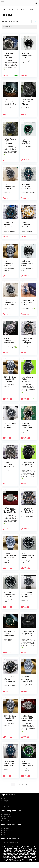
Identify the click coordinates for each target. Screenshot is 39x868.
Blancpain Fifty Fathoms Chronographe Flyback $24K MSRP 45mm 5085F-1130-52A (10, 682)
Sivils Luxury (11, 231)
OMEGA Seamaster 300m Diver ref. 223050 (9, 342)
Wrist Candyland (30, 193)
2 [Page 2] (16, 784)
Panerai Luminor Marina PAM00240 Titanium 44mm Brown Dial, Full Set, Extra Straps (9, 59)
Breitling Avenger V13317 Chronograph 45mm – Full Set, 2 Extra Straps (10, 143)
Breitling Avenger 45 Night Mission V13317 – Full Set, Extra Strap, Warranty (28, 636)
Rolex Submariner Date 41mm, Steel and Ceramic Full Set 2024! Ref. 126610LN (10, 305)
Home (4, 9)
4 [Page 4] (23, 784)
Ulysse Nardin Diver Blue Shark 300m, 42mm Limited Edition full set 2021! (9, 766)
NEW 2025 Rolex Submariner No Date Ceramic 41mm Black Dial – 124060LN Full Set (10, 721)
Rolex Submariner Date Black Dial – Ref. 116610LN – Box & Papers (10, 104)
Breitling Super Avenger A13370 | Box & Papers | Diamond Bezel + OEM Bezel (28, 720)
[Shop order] (19, 27)
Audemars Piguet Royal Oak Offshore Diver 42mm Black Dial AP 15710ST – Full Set (10, 558)
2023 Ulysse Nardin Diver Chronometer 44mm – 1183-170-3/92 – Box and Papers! (27, 190)
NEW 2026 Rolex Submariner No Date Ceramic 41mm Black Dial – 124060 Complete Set (10, 382)
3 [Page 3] (19, 784)
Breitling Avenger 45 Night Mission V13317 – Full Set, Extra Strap (28, 466)
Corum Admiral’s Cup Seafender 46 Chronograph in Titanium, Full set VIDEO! (10, 428)
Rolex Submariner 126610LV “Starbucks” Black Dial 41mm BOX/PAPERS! (28, 144)
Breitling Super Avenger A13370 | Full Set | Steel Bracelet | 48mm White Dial (10, 512)
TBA (9, 193)
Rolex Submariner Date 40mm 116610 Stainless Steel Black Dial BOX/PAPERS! (28, 558)
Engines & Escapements (8, 108)
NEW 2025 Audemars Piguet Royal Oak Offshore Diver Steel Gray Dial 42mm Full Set (28, 682)
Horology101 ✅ (30, 309)
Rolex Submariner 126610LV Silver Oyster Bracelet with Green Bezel (28, 766)
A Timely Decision (26, 108)
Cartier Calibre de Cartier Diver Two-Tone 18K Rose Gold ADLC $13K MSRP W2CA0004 (27, 513)
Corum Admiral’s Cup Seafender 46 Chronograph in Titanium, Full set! (28, 597)
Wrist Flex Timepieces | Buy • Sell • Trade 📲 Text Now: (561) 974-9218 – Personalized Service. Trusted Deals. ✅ (11, 65)
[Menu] (2, 3)
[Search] (36, 3)
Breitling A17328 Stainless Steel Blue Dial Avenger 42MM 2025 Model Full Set (28, 305)
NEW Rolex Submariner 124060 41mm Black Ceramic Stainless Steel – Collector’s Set (28, 429)
